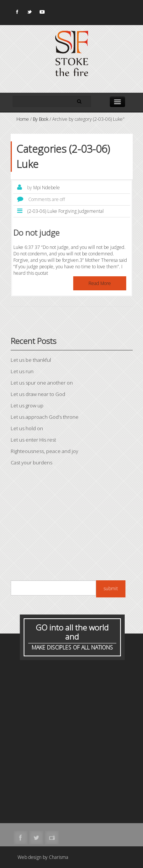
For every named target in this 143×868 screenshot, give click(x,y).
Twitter (29, 13)
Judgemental (91, 211)
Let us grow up (27, 405)
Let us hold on (27, 428)
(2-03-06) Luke (42, 211)
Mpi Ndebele (47, 188)
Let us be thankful (31, 360)
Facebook (16, 13)
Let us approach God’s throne (45, 417)
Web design (30, 857)
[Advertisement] (72, 525)
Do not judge (36, 233)
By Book (41, 119)
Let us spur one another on (42, 383)
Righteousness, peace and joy (44, 451)
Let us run (22, 371)
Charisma (59, 857)
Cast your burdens (31, 463)
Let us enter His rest (33, 440)
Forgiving (67, 211)
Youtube (42, 13)
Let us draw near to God (38, 394)
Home (23, 119)
